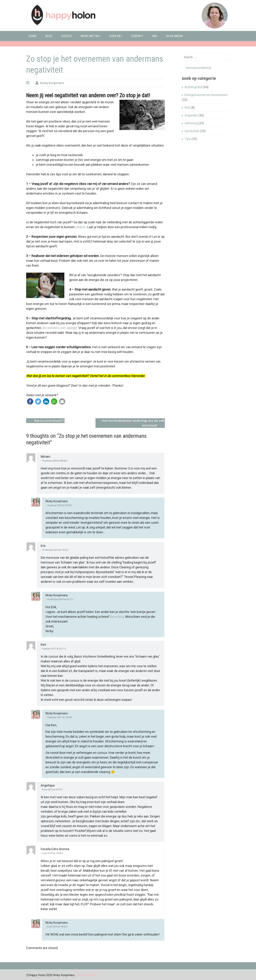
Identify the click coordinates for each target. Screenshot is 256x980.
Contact (137, 36)
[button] (30, 401)
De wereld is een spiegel (60, 328)
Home (32, 36)
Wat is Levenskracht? (45, 421)
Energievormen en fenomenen (206, 95)
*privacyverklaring (196, 68)
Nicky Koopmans (52, 83)
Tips (188, 139)
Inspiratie (191, 115)
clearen (81, 227)
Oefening (191, 123)
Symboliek (192, 131)
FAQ (155, 36)
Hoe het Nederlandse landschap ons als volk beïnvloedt (133, 423)
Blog (49, 36)
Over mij (116, 36)
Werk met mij (90, 36)
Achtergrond (193, 87)
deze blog (117, 617)
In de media (174, 36)
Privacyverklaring (86, 975)
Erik (43, 546)
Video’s (66, 36)
